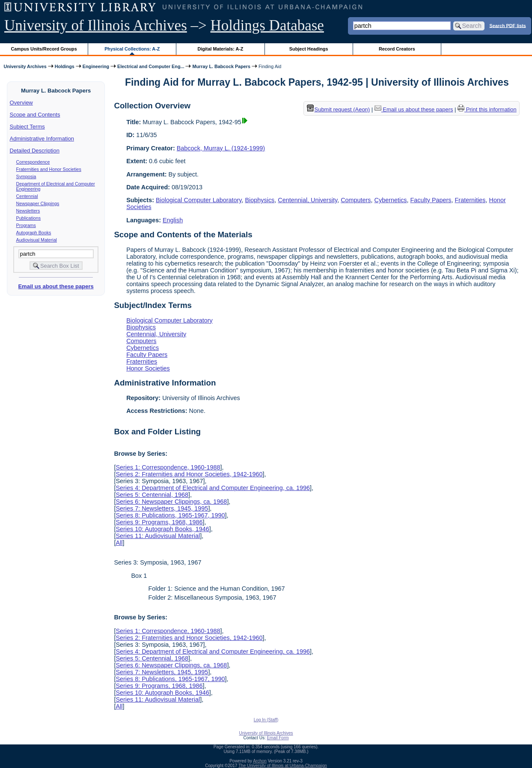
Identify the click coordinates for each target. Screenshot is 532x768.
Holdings (65, 66)
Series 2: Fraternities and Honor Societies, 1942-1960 (189, 474)
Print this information (487, 109)
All (119, 543)
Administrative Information (42, 139)
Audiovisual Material (37, 240)
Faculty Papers (431, 200)
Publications (28, 218)
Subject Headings (309, 49)
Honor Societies (148, 368)
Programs (26, 225)
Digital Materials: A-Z (220, 49)
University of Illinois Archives (96, 25)
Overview (21, 103)
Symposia (26, 176)
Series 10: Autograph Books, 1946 (162, 529)
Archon (260, 761)
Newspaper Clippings (38, 203)
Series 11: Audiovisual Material (158, 536)
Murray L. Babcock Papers (221, 66)
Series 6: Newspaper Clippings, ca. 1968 (171, 502)
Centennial (27, 196)
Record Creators (397, 49)
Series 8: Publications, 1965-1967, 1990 (170, 515)
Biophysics (260, 200)
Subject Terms (27, 127)
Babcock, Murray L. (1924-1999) (221, 148)
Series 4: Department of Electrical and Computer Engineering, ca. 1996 (213, 488)
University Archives (25, 66)
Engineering (96, 66)
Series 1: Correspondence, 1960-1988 (168, 467)
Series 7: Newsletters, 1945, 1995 (162, 508)
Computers (356, 200)
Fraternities (470, 200)
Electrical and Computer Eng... (151, 66)
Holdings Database (267, 25)
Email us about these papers (56, 286)
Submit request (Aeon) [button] (339, 109)
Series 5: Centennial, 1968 (152, 495)
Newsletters (28, 211)
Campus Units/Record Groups (44, 49)
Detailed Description (35, 151)
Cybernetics (391, 200)
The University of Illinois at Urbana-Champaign (283, 766)
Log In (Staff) (266, 720)
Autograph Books (34, 233)
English (173, 220)
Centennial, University (308, 200)
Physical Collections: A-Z (132, 49)
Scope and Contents (35, 115)
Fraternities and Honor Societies (49, 169)
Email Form (278, 738)
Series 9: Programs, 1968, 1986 (159, 522)
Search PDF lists (508, 25)
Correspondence (33, 162)
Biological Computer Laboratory (199, 200)
